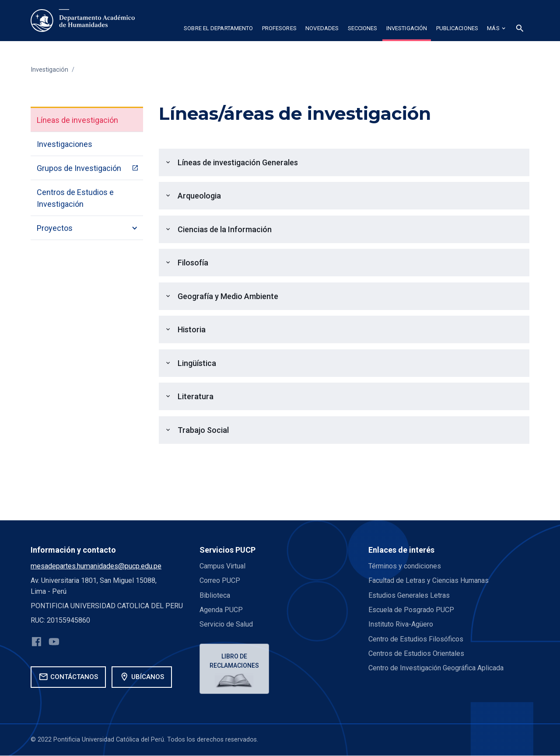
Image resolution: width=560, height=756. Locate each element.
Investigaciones (65, 144)
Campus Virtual (223, 566)
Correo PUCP (220, 580)
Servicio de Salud (226, 624)
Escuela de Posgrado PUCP (411, 610)
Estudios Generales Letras (409, 595)
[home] (83, 21)
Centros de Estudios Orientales (416, 653)
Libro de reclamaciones (235, 661)
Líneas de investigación (77, 120)
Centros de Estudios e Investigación (75, 198)
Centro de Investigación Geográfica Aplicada (436, 668)
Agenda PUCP (221, 610)
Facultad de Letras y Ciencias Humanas (429, 580)
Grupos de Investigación (79, 168)
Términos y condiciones (405, 566)
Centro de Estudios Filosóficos (416, 639)
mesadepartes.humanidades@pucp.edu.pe (96, 566)
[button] (218, 30)
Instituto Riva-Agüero (401, 624)
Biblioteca (215, 595)
